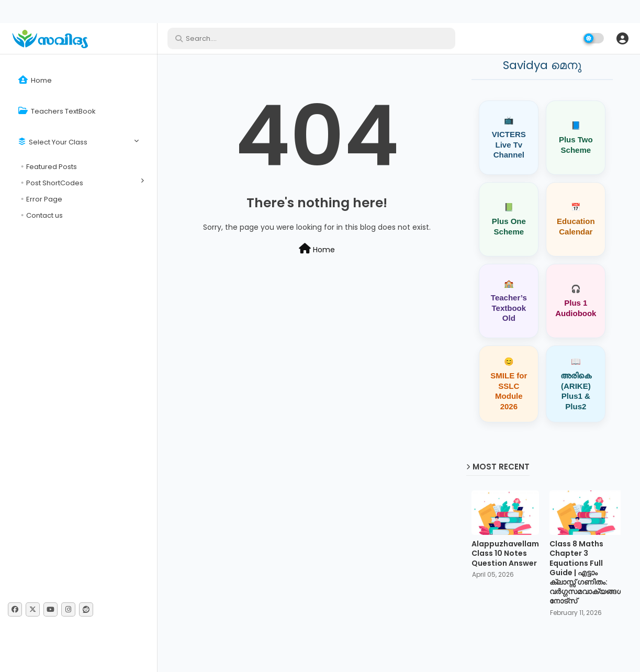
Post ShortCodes (55, 183)
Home (35, 80)
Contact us (44, 215)
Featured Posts (52, 167)
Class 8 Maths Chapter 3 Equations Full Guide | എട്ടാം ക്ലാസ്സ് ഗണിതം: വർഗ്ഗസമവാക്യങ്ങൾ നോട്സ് (587, 572)
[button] (622, 38)
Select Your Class (53, 142)
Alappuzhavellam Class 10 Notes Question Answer (505, 553)
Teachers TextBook (57, 111)
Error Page (44, 199)
